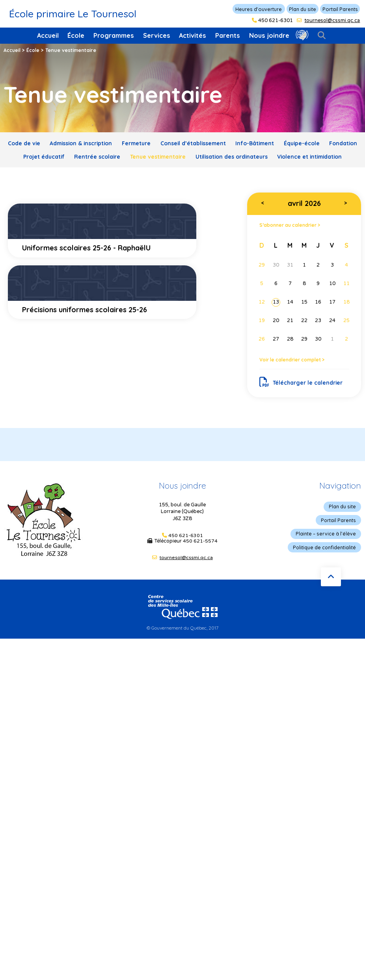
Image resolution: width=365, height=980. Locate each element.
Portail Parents (340, 9)
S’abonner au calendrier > (292, 237)
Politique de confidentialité (327, 560)
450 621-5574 (200, 555)
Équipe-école (335, 143)
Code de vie (28, 143)
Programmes (114, 35)
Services (157, 35)
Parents (228, 35)
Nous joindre (269, 35)
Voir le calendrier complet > (295, 372)
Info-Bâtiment (283, 143)
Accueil (48, 35)
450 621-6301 (276, 20)
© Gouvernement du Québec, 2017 (183, 641)
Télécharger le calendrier (303, 395)
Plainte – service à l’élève (329, 547)
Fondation (43, 156)
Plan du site (303, 9)
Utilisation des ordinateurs (298, 156)
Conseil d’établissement (215, 143)
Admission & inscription (91, 143)
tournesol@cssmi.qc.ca (332, 20)
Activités (193, 35)
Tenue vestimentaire (217, 156)
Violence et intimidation (182, 168)
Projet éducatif (92, 156)
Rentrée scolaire (151, 156)
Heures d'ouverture (259, 9)
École (76, 35)
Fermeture (153, 143)
